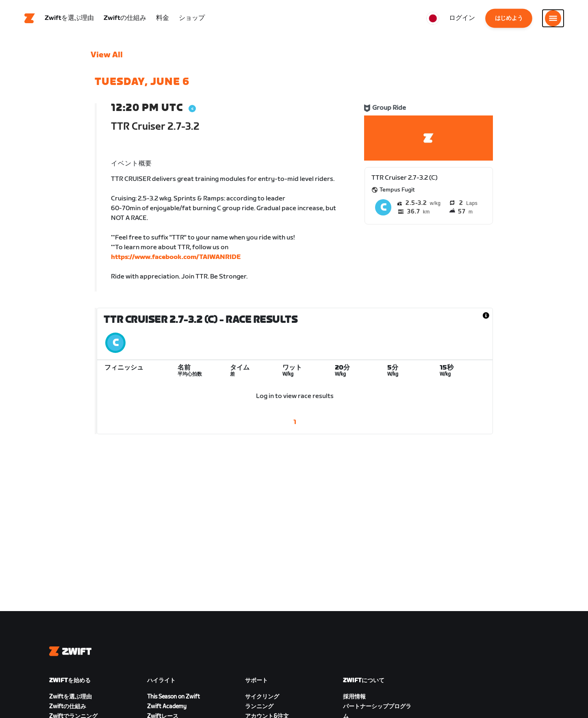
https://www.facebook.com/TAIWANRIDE (176, 257)
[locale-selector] (433, 18)
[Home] (30, 18)
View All (107, 55)
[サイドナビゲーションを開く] (553, 18)
